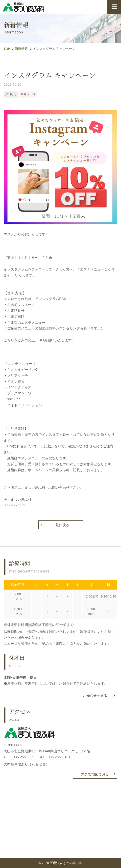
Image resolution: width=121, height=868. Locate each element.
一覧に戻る (55, 525)
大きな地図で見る (98, 774)
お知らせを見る (99, 695)
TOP (7, 49)
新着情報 (21, 49)
